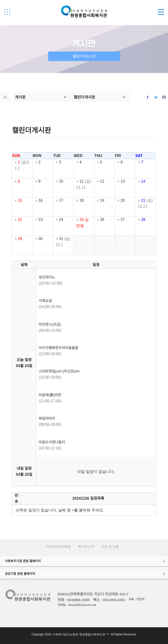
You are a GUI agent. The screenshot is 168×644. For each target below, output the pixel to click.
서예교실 (45, 301)
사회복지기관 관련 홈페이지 (23, 561)
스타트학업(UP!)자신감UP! (59, 371)
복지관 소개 (86, 546)
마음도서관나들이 (52, 442)
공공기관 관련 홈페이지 (20, 574)
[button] (7, 12)
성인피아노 (47, 277)
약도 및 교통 (110, 546)
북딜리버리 (47, 418)
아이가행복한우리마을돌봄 (58, 348)
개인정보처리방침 (58, 546)
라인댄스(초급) (50, 324)
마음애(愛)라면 (50, 395)
